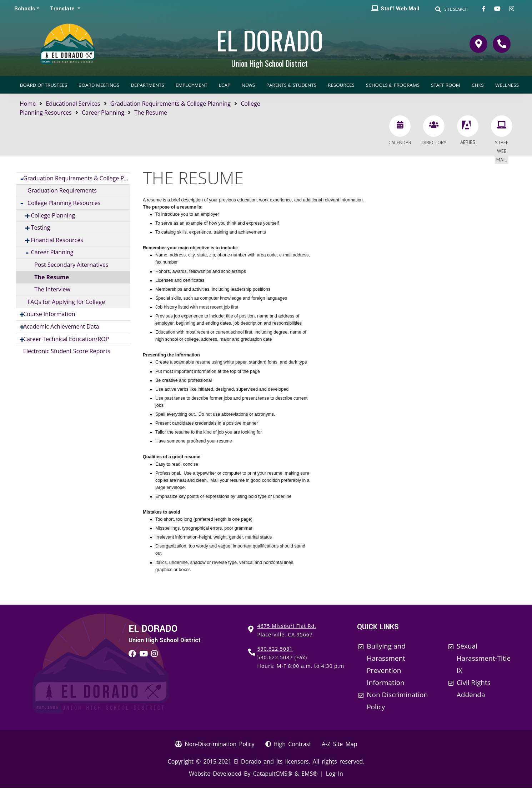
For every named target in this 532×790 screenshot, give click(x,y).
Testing (41, 227)
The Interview (52, 289)
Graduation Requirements (62, 190)
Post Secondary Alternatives (71, 265)
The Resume (151, 112)
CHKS (478, 85)
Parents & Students (291, 85)
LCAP (225, 85)
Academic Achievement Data (61, 326)
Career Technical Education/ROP (66, 339)
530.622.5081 (275, 649)
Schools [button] (25, 9)
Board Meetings (99, 85)
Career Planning (103, 112)
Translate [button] (63, 9)
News (248, 85)
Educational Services (73, 104)
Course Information (49, 314)
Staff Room (446, 85)
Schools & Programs (393, 85)
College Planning (53, 215)
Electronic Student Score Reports (67, 351)
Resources (341, 85)
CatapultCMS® (273, 774)
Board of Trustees (44, 85)
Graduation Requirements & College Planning (170, 104)
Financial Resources (57, 240)
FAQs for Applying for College (66, 302)
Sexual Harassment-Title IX (484, 658)
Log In (335, 774)
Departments (147, 85)
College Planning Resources (64, 203)
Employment (192, 85)
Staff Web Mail (400, 9)
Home (28, 104)
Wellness (507, 85)
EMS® (309, 774)
